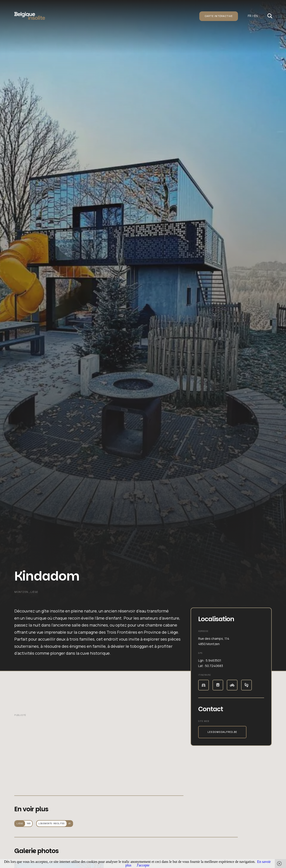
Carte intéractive (219, 16)
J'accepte (143, 865)
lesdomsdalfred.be (222, 732)
